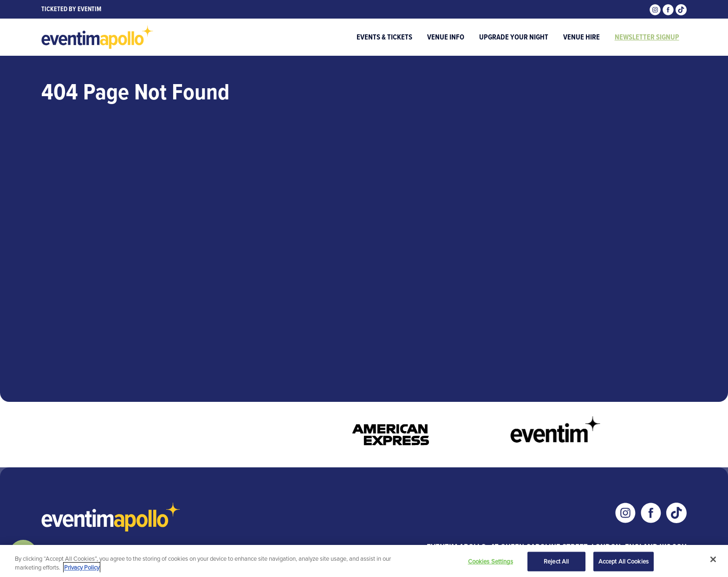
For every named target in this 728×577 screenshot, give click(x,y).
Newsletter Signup (647, 37)
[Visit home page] (97, 37)
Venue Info (446, 37)
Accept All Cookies (624, 561)
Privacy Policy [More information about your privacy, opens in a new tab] (82, 567)
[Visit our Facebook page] (669, 9)
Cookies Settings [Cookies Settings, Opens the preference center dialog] (491, 561)
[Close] (713, 559)
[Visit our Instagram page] (656, 9)
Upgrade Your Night (514, 37)
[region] (364, 561)
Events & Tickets (384, 37)
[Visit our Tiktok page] (681, 9)
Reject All (556, 561)
